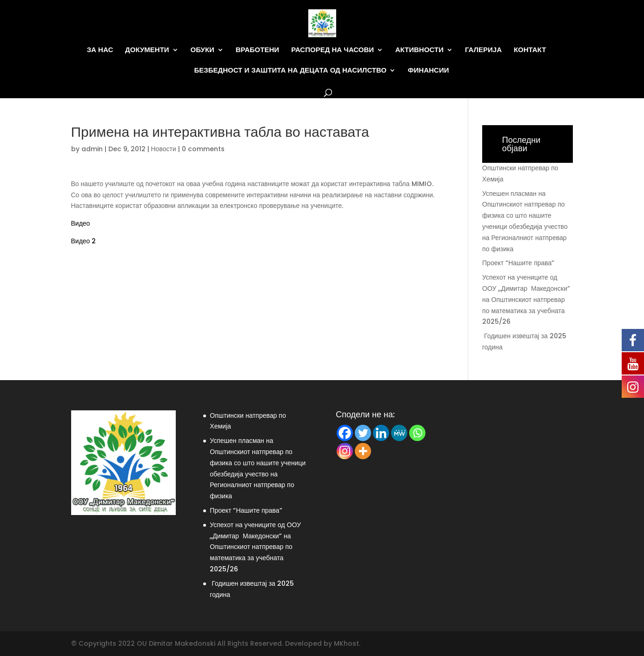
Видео (81, 223)
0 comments (203, 149)
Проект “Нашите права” (518, 263)
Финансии (428, 70)
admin (92, 149)
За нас (100, 50)
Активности (419, 50)
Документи (147, 50)
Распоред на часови (332, 50)
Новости (164, 149)
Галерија (483, 50)
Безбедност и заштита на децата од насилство (290, 70)
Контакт (530, 50)
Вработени (258, 50)
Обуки (202, 50)
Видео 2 (84, 241)
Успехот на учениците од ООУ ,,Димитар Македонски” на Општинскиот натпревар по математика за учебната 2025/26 (526, 299)
